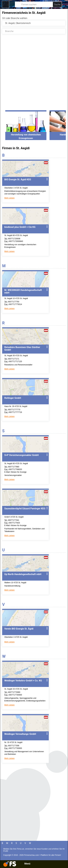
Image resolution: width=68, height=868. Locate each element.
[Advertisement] (34, 74)
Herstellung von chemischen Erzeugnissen (26, 135)
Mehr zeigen (9, 198)
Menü (27, 864)
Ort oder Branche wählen (15, 18)
